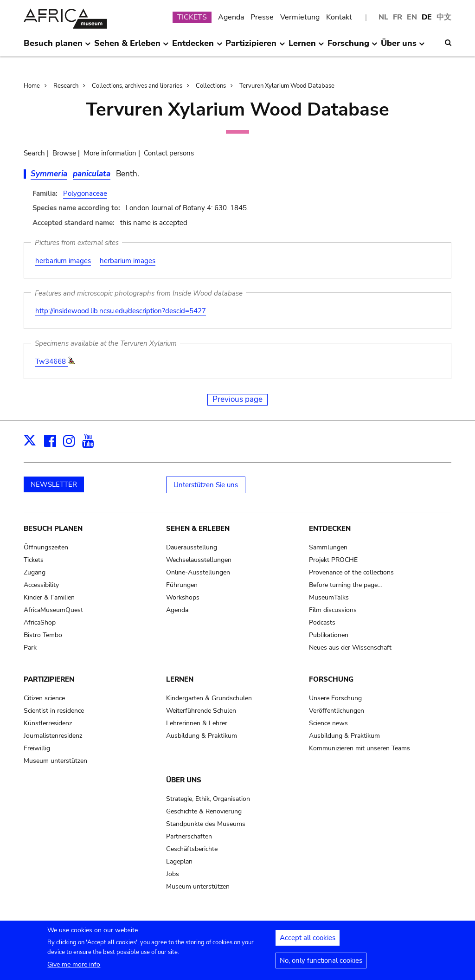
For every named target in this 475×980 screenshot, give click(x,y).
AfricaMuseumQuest (53, 610)
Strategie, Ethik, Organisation (208, 799)
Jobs (173, 874)
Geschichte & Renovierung (204, 811)
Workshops (183, 597)
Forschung (331, 679)
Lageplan (179, 861)
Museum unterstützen (55, 761)
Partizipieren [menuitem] (255, 47)
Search (34, 153)
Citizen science (44, 698)
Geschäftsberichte (192, 849)
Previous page (237, 399)
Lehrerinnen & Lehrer (197, 723)
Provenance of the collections (351, 572)
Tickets (34, 560)
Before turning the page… (346, 585)
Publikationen (329, 635)
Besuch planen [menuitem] (57, 47)
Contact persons (169, 153)
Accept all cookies (308, 941)
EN (412, 17)
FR (398, 17)
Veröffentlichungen (337, 711)
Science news (328, 723)
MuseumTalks (329, 597)
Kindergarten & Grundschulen (209, 698)
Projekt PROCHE (333, 560)
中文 (444, 17)
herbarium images (63, 261)
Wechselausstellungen (199, 560)
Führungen (182, 585)
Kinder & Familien (49, 597)
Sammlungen (328, 547)
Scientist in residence (54, 711)
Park (30, 648)
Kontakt (339, 17)
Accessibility (41, 585)
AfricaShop (40, 622)
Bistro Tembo (43, 635)
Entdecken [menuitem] (197, 47)
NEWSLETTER (54, 484)
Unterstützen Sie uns (206, 485)
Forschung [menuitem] (353, 47)
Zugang (35, 572)
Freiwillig (37, 748)
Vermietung (300, 17)
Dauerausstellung (192, 547)
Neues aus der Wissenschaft (350, 648)
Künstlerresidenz (48, 723)
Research (66, 86)
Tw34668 (51, 361)
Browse (64, 153)
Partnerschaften (189, 836)
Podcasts (322, 622)
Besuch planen (53, 529)
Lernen (180, 679)
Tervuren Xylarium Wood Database (287, 86)
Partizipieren (49, 679)
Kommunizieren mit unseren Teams (359, 748)
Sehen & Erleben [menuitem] (132, 47)
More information (110, 153)
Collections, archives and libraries (137, 86)
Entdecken (330, 529)
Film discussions (333, 610)
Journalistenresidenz (53, 736)
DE (427, 17)
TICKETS (192, 17)
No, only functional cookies (321, 964)
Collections (211, 86)
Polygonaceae (85, 193)
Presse (262, 17)
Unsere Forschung (335, 698)
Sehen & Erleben (198, 529)
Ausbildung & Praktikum (202, 736)
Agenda (231, 17)
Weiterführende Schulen (201, 711)
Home (32, 86)
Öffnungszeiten (46, 547)
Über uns (184, 780)
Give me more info (74, 968)
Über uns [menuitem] (403, 47)
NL (383, 17)
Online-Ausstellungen (198, 572)
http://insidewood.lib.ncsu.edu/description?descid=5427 (121, 311)
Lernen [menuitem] (306, 47)
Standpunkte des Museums (206, 824)
